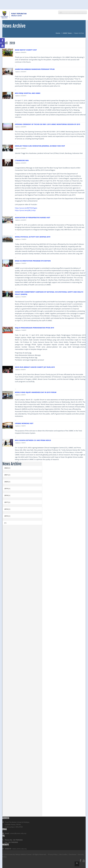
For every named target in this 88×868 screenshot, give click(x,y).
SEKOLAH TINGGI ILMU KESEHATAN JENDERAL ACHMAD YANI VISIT (40, 146)
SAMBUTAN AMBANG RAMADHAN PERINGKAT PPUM (35, 69)
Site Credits (63, 854)
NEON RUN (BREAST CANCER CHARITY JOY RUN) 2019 (35, 367)
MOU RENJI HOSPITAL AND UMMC (28, 93)
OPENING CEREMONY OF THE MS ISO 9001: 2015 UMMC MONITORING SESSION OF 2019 (48, 124)
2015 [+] (7, 516)
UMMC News (67, 33)
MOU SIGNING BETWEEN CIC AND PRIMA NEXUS (33, 440)
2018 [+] (7, 495)
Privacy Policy (53, 854)
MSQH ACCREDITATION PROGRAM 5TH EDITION (33, 261)
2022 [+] (7, 468)
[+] (5, 523)
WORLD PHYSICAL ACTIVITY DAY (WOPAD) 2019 (33, 237)
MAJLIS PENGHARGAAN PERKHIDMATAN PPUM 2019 (35, 328)
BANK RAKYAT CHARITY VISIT (26, 50)
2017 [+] (7, 502)
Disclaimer (73, 854)
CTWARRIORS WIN (22, 160)
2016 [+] (7, 509)
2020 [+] (7, 482)
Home (58, 33)
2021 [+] (7, 475)
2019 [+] (7, 489)
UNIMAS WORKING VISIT (24, 423)
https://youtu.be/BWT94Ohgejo (26, 208)
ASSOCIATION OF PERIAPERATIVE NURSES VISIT (33, 218)
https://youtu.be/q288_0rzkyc (25, 210)
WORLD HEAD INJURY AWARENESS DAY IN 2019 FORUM (36, 392)
